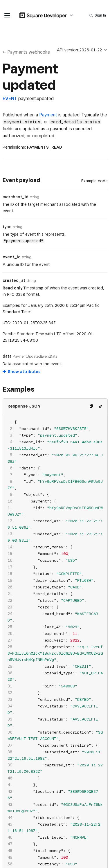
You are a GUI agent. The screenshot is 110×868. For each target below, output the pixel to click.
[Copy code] (91, 406)
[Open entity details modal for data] (35, 356)
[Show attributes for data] (22, 372)
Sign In (100, 15)
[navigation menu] (7, 15)
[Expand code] (100, 406)
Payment (48, 115)
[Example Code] (94, 181)
